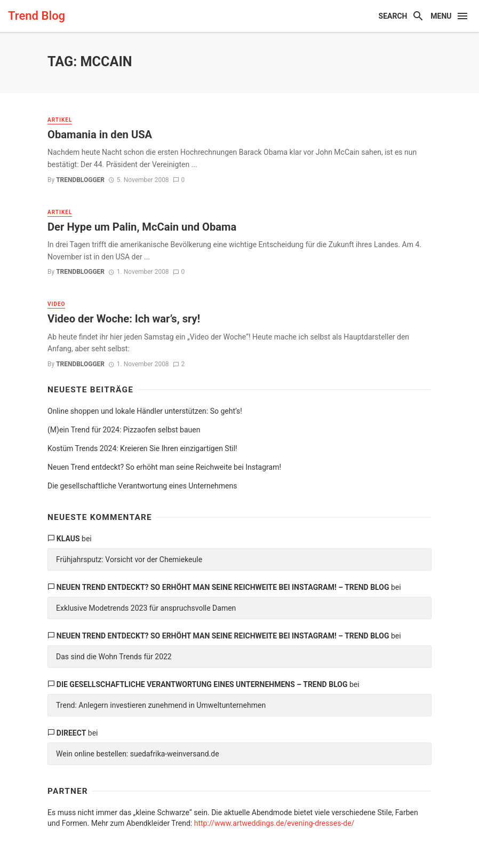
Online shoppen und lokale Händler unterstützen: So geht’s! (145, 411)
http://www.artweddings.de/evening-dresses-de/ (274, 823)
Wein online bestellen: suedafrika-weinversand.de (138, 754)
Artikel (60, 120)
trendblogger (80, 180)
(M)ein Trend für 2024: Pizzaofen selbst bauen (124, 430)
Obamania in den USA (100, 135)
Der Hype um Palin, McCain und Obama (142, 227)
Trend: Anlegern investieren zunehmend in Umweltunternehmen (161, 705)
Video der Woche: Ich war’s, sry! (124, 319)
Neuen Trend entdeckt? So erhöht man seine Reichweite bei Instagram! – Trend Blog (223, 587)
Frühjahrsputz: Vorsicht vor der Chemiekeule (129, 559)
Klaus (68, 539)
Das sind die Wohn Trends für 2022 (114, 657)
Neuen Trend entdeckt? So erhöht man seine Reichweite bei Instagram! (164, 467)
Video (56, 304)
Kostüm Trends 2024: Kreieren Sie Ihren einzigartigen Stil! (142, 448)
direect (71, 733)
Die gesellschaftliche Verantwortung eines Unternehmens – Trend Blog (202, 684)
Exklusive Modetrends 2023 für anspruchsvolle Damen (146, 608)
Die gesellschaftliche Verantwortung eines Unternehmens (142, 486)
